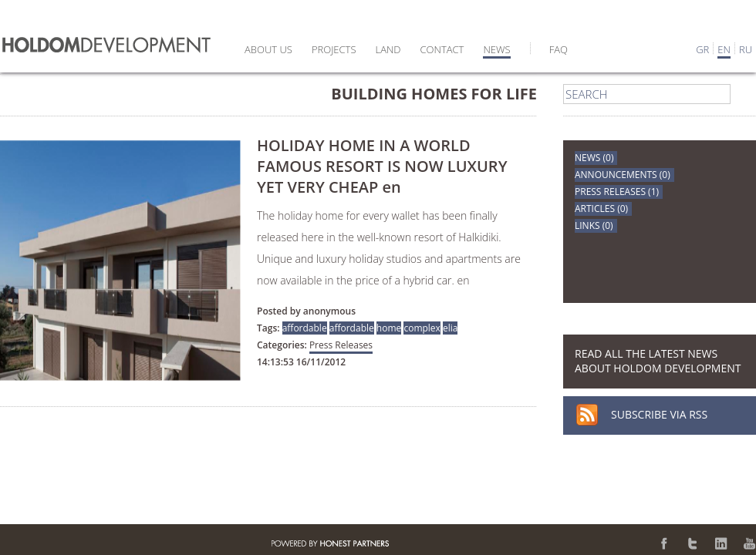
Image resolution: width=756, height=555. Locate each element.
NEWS (496, 49)
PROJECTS (334, 49)
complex (422, 328)
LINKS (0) (594, 225)
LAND (388, 49)
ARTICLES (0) (601, 209)
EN (724, 49)
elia (450, 328)
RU (746, 49)
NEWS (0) (594, 158)
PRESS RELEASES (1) (617, 192)
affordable (305, 328)
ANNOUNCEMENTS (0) (623, 175)
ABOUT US (268, 49)
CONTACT (442, 49)
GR (702, 49)
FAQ (559, 49)
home (389, 328)
